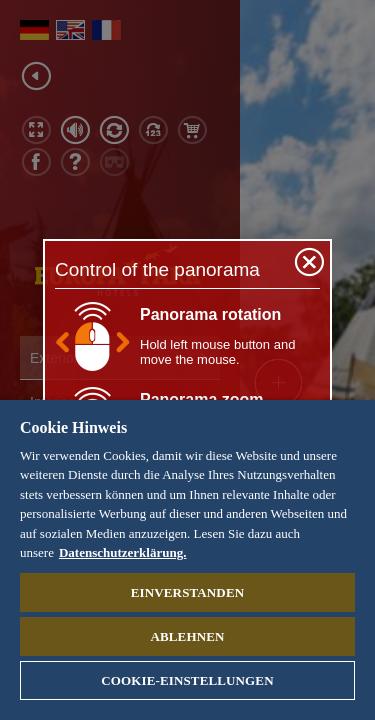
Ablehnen (187, 636)
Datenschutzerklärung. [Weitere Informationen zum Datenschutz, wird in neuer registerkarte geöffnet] (122, 552)
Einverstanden (187, 592)
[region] (187, 560)
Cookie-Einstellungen (187, 680)
